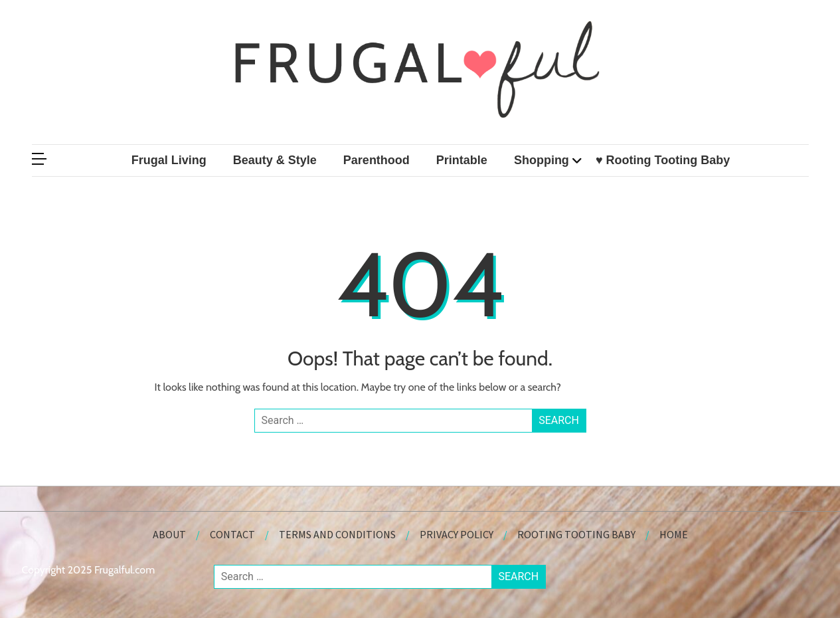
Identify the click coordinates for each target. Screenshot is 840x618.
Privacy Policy (457, 534)
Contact (232, 534)
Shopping (542, 160)
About (169, 534)
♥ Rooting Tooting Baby (663, 160)
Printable (462, 160)
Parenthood (377, 160)
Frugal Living (169, 160)
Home (674, 534)
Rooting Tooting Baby (576, 534)
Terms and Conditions (337, 534)
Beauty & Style (275, 160)
